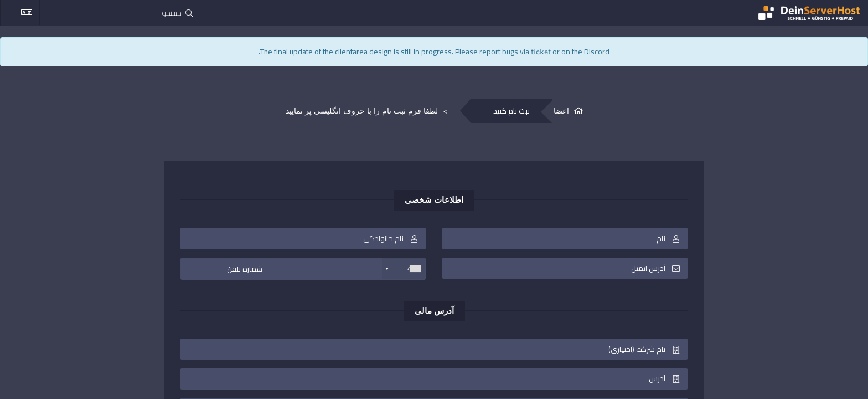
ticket (541, 52)
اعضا (561, 111)
